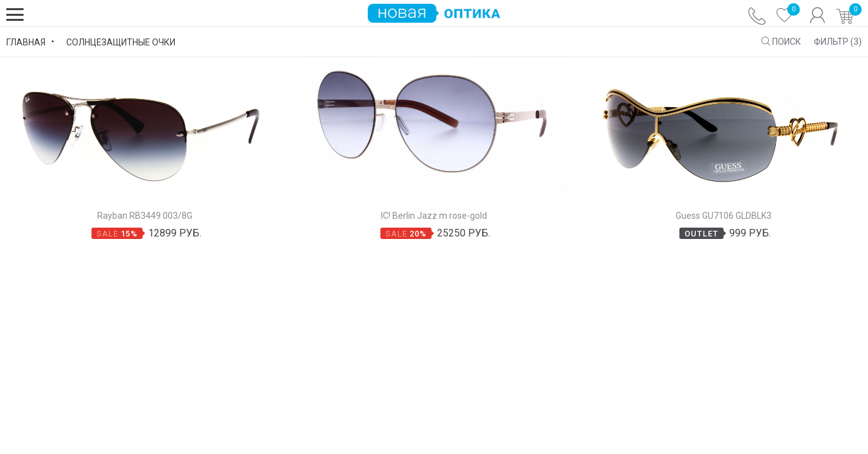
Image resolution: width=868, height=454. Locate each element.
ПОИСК (781, 42)
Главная (26, 43)
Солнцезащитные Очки (121, 43)
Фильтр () (838, 42)
